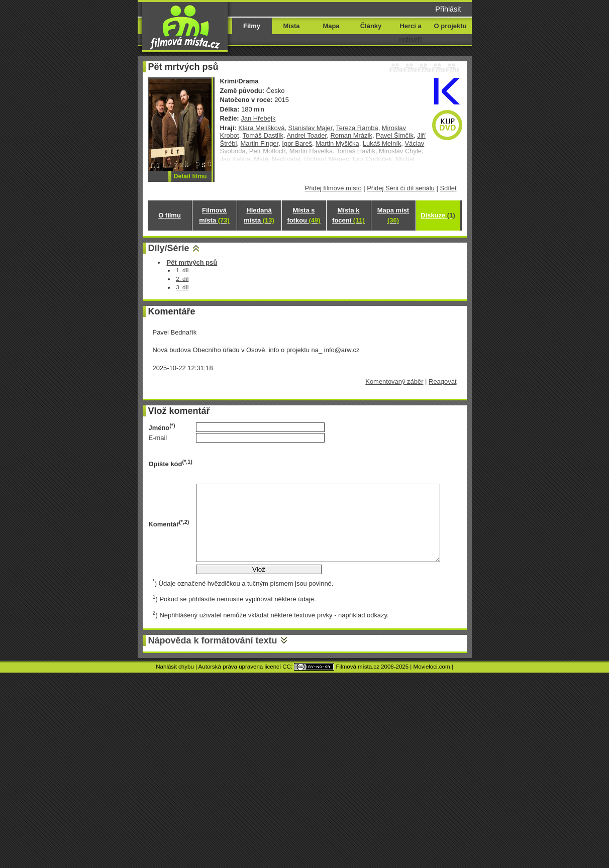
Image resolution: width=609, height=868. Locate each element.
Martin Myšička (337, 143)
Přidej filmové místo (333, 188)
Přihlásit (448, 9)
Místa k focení (348, 215)
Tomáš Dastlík (263, 135)
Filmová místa (214, 215)
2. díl (182, 279)
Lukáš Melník (382, 143)
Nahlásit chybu (175, 667)
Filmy (252, 26)
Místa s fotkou (303, 215)
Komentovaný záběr (394, 382)
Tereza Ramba (357, 128)
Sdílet (448, 188)
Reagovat (442, 382)
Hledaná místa (259, 215)
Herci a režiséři (410, 33)
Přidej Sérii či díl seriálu (401, 188)
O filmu (170, 215)
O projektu (450, 26)
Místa (291, 26)
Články (371, 26)
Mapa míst (393, 215)
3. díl (182, 287)
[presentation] (272, 463)
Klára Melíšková (261, 128)
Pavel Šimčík (395, 135)
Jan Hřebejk (258, 118)
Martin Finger (260, 143)
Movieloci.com (432, 667)
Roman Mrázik (351, 135)
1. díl (182, 270)
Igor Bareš (297, 143)
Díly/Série (169, 248)
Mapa (331, 26)
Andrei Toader (307, 135)
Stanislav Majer (311, 128)
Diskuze (438, 215)
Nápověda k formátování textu (213, 640)
